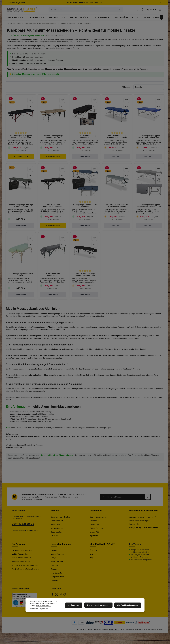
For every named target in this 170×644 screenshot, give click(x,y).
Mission (93, 556)
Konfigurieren (76, 605)
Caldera (54, 571)
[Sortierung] (149, 89)
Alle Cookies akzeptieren (128, 605)
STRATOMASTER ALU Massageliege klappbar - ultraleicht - (53, 207)
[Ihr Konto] (142, 11)
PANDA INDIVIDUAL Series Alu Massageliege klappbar (117, 207)
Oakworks (55, 582)
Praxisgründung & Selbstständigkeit (26, 571)
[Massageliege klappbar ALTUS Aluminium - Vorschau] (94, 177)
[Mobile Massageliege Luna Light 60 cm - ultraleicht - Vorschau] (30, 177)
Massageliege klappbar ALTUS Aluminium (85, 207)
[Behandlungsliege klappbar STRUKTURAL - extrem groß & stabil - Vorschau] (158, 108)
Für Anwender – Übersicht (22, 552)
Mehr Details (85, 158)
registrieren (21, 3)
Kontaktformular (57, 523)
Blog (91, 560)
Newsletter (55, 538)
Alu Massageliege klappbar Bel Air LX (21, 276)
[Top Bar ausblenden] (160, 3)
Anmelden (11, 3)
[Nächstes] (159, 19)
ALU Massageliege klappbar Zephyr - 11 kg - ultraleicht (21, 138)
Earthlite (54, 552)
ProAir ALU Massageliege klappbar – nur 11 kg (53, 138)
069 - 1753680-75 (23, 526)
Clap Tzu (54, 567)
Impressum (94, 538)
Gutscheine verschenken (61, 519)
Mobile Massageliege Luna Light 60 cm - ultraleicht (21, 207)
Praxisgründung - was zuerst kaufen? (143, 530)
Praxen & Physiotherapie (21, 560)
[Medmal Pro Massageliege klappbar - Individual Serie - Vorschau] (126, 108)
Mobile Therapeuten (20, 556)
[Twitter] (57, 597)
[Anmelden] (148, 499)
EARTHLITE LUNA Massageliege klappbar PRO (85, 138)
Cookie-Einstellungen (98, 519)
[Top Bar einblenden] (160, 11)
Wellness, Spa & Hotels (21, 563)
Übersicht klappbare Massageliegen (56, 457)
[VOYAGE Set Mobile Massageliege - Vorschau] (62, 246)
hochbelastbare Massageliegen (98, 430)
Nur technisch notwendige (100, 605)
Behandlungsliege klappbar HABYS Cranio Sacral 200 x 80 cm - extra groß (149, 207)
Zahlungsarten (56, 534)
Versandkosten (57, 530)
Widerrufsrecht (96, 526)
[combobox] (86, 11)
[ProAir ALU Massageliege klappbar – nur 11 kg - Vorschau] (62, 108)
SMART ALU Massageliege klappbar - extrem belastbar (85, 276)
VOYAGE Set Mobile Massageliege (53, 276)
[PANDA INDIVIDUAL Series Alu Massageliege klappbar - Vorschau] (126, 177)
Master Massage (57, 556)
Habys (53, 560)
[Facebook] (53, 597)
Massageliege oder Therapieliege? (142, 519)
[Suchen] (123, 11)
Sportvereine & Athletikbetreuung (25, 567)
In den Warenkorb (21, 159)
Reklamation (55, 526)
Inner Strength (56, 575)
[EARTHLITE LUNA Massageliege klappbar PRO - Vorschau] (94, 108)
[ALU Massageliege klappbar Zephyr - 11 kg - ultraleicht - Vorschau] (30, 108)
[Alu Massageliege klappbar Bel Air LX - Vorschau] (30, 246)
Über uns (93, 552)
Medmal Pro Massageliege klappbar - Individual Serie (117, 138)
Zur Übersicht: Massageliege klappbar (27, 37)
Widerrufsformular (97, 530)
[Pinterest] (61, 597)
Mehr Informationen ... (37, 606)
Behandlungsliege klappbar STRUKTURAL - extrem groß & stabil (149, 138)
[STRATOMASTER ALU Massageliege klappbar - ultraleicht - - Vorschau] (62, 177)
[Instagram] (65, 597)
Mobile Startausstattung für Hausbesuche (139, 524)
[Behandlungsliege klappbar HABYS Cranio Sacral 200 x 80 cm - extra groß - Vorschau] (158, 177)
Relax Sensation (57, 563)
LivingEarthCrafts (57, 579)
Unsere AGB (94, 534)
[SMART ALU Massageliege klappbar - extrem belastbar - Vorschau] (94, 246)
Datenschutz (95, 523)
